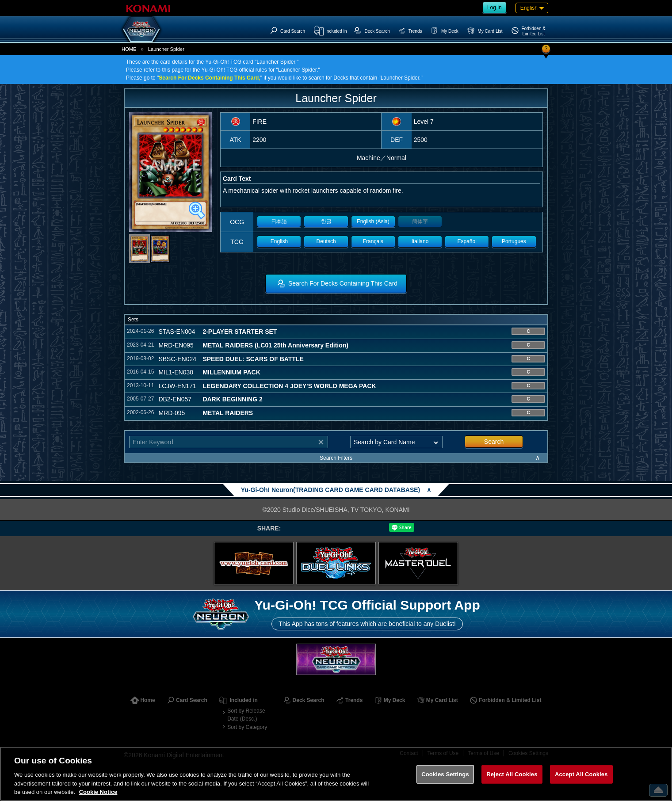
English (279, 241)
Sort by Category (247, 727)
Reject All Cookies (512, 774)
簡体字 (420, 221)
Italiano (420, 241)
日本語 (279, 221)
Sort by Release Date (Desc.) (246, 715)
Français (373, 241)
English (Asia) (373, 221)
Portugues (514, 241)
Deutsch (326, 241)
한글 (326, 221)
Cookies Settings (445, 774)
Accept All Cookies (581, 774)
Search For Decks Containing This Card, (209, 78)
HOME (129, 49)
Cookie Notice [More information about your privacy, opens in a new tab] (98, 792)
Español (467, 241)
